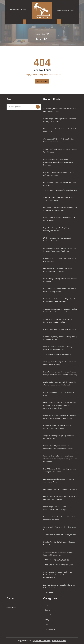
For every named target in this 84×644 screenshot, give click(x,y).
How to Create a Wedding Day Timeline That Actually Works (59, 219)
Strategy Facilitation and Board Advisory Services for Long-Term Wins (58, 348)
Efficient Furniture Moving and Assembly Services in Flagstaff (58, 239)
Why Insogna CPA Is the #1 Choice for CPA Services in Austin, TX (58, 140)
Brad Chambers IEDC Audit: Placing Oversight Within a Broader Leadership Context (60, 383)
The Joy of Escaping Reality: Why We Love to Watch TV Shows (59, 437)
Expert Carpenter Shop (42, 641)
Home (37, 34)
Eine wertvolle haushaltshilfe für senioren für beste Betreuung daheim (59, 290)
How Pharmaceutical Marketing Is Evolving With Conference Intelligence (59, 270)
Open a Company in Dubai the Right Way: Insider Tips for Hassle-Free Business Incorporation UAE (58, 575)
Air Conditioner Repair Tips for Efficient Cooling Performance (60, 184)
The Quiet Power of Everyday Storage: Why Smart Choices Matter (59, 199)
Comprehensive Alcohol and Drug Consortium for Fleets (60, 528)
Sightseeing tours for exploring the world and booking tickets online (60, 120)
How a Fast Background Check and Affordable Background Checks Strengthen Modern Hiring (60, 373)
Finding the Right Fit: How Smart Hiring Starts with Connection (60, 260)
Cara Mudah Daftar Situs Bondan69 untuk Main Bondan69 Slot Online (60, 518)
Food (47, 605)
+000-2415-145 (24, 10)
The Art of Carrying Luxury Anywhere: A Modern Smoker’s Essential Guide (57, 321)
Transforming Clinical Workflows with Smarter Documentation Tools (60, 110)
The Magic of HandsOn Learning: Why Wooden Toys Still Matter (60, 150)
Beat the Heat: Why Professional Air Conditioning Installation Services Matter (58, 447)
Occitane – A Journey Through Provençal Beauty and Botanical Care (60, 338)
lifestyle (48, 620)
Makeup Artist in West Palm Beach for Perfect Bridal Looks (60, 130)
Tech (46, 625)
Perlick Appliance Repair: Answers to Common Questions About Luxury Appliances (60, 250)
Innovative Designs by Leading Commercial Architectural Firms (59, 480)
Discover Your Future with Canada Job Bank (60, 535)
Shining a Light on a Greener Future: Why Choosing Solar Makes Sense (58, 427)
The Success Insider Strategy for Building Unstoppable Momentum (58, 553)
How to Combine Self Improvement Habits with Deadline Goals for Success (60, 498)
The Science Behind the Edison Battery (59, 354)
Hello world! (49, 593)
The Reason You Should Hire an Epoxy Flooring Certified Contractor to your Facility (60, 310)
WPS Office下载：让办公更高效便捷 (57, 560)
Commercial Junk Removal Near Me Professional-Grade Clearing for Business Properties (58, 162)
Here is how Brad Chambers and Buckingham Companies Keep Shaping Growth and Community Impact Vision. (60, 405)
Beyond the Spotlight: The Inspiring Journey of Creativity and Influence (60, 229)
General (48, 610)
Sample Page (11, 607)
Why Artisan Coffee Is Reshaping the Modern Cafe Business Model (59, 174)
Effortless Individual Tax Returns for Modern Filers (59, 394)
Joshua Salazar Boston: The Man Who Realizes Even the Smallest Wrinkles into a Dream (60, 417)
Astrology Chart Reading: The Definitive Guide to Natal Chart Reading (60, 363)
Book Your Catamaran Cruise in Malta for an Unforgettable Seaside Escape (59, 586)
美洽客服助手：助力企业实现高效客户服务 (59, 565)
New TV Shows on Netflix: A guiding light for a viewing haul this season (60, 470)
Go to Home (42, 81)
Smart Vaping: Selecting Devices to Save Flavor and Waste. (60, 280)
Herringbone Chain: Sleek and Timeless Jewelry (60, 489)
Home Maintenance (52, 615)
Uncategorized (50, 629)
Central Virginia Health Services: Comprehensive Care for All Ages (55, 508)
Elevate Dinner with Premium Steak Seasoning (60, 329)
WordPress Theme (59, 641)
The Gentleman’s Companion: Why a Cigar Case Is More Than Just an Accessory (60, 300)
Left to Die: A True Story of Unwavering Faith (61, 190)
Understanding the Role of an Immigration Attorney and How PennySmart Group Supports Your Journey (60, 459)
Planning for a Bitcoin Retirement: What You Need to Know (59, 543)
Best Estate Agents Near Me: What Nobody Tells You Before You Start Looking (60, 209)
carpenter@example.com (62, 10)
